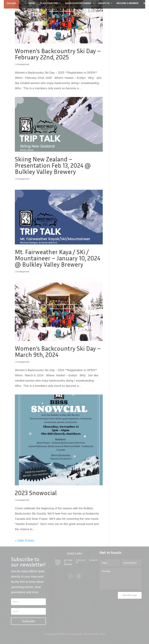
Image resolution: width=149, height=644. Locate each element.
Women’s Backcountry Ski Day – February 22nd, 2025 (58, 54)
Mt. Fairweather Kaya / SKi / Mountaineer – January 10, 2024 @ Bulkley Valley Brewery (58, 258)
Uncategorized (23, 64)
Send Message (130, 595)
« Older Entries (25, 541)
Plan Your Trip (58, 563)
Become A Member (68, 563)
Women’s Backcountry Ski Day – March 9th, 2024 (58, 351)
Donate (94, 560)
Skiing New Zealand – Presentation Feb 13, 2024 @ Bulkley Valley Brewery (53, 165)
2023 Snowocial (36, 493)
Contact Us (81, 561)
